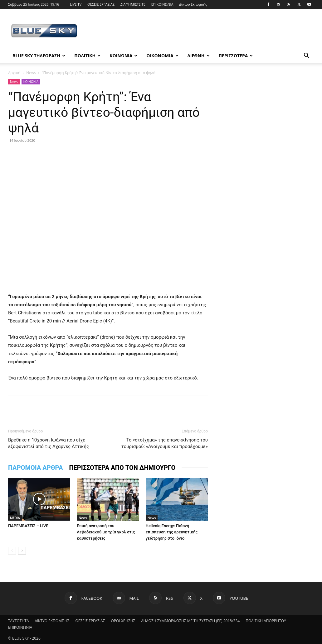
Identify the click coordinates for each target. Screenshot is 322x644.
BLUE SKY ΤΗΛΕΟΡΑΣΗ (39, 56)
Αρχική (14, 73)
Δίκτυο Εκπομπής (193, 4)
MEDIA (15, 518)
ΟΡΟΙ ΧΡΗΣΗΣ (123, 621)
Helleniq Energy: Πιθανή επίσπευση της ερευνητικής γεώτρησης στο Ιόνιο (172, 532)
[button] (306, 56)
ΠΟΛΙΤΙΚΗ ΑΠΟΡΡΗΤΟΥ (266, 621)
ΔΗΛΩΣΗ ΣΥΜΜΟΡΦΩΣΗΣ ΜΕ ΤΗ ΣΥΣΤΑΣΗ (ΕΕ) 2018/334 (190, 621)
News (31, 73)
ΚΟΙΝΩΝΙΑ (123, 56)
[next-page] (22, 551)
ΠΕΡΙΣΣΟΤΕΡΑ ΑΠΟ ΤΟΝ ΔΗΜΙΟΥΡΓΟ (122, 468)
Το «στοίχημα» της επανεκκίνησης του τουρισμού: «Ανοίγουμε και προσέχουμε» (165, 443)
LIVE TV (76, 4)
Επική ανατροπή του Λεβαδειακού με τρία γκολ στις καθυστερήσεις (106, 532)
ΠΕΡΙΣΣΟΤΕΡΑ (236, 56)
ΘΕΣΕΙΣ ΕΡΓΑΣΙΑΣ (101, 4)
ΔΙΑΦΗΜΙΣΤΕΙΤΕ (133, 4)
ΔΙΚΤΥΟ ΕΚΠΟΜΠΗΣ (52, 621)
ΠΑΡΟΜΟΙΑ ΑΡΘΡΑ (35, 468)
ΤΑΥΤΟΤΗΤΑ (19, 621)
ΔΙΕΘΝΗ (199, 56)
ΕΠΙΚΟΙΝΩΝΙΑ (162, 4)
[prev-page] (12, 551)
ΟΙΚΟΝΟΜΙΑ (162, 56)
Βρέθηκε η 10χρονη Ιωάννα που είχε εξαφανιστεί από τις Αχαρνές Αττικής (49, 443)
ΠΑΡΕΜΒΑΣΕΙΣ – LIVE (28, 526)
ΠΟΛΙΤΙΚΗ (87, 56)
